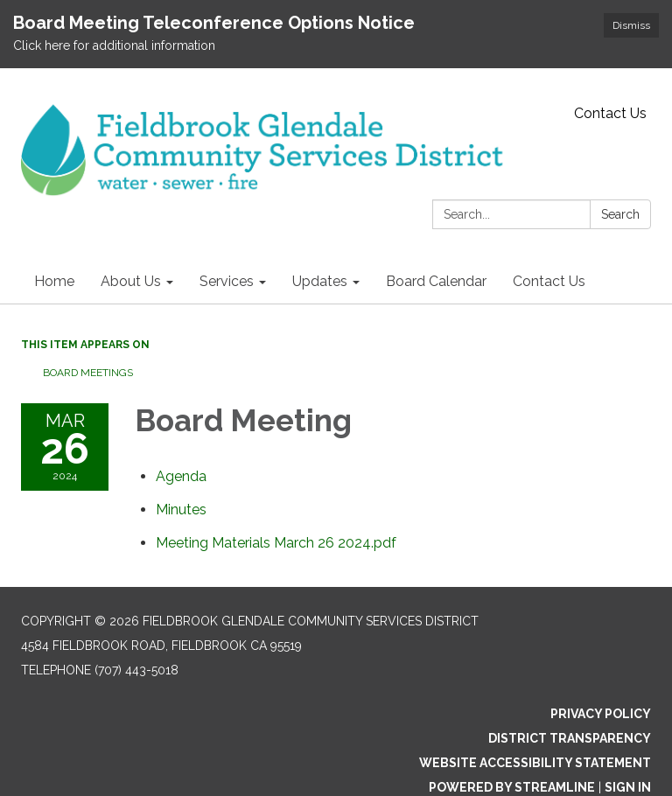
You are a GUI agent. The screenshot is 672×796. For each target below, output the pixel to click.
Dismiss (631, 25)
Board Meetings (88, 373)
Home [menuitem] (54, 281)
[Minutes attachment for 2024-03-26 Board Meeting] (181, 510)
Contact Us (610, 113)
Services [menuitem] (227, 281)
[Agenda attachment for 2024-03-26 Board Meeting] (181, 476)
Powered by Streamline (512, 787)
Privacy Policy (601, 714)
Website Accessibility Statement (535, 763)
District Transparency (570, 738)
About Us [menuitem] (131, 281)
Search (620, 214)
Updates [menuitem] (320, 281)
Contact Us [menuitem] (549, 281)
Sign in (628, 787)
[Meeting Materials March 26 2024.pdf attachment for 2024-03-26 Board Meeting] (276, 543)
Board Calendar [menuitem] (436, 281)
